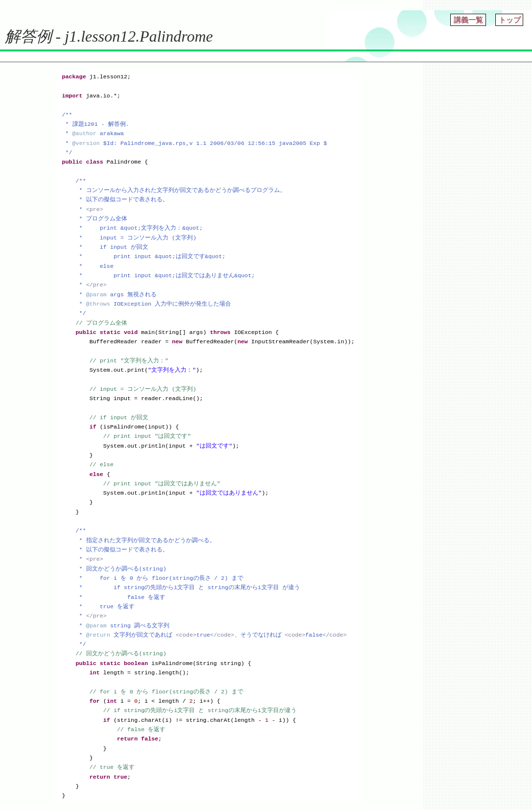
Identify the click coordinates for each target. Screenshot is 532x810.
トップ (510, 20)
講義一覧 (468, 20)
